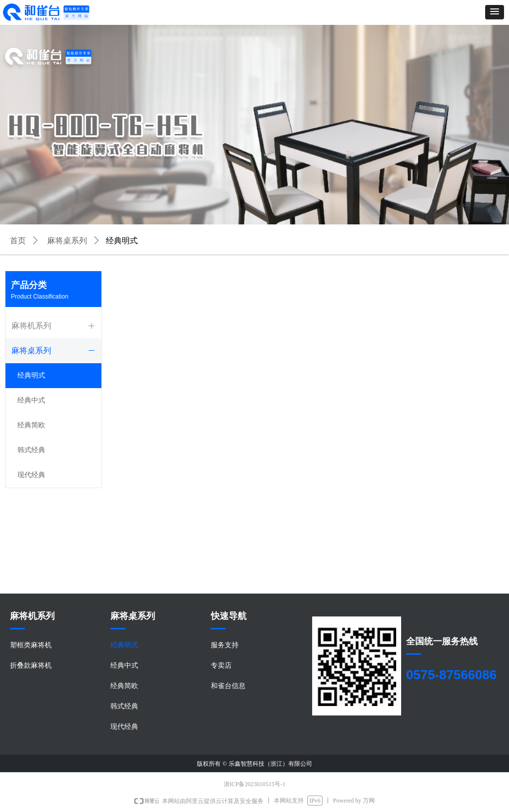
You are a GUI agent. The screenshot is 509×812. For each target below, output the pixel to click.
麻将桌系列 (67, 241)
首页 (18, 241)
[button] (495, 12)
